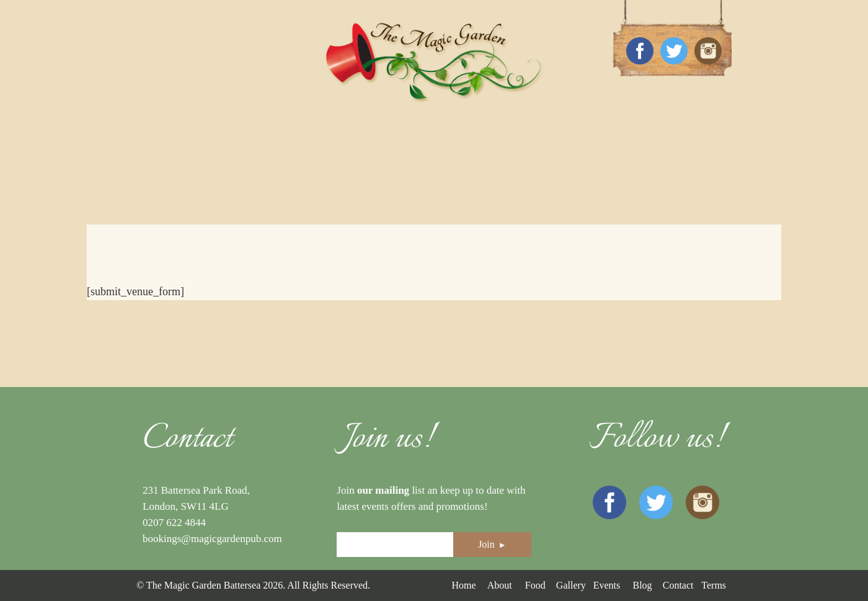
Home (463, 585)
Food (535, 585)
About (500, 585)
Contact (678, 585)
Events (607, 585)
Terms (714, 585)
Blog (642, 585)
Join (492, 544)
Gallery (571, 585)
